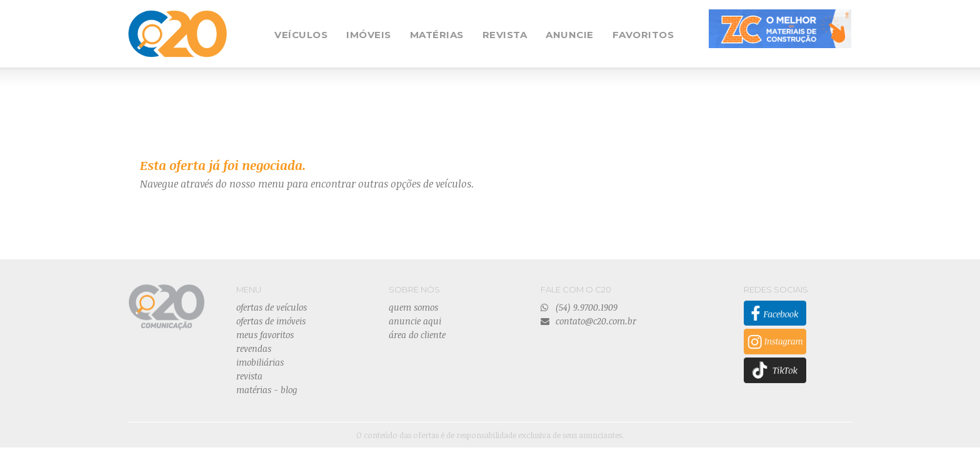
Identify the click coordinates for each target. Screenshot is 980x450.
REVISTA (505, 35)
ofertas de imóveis (271, 321)
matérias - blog (267, 390)
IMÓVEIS (369, 35)
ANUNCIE (570, 35)
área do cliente (417, 335)
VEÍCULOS (301, 35)
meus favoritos (265, 335)
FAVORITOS (643, 35)
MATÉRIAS (437, 35)
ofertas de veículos (272, 307)
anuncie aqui (415, 321)
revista (249, 376)
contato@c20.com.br (588, 321)
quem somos (413, 307)
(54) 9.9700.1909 (579, 307)
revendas (254, 348)
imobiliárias (260, 362)
